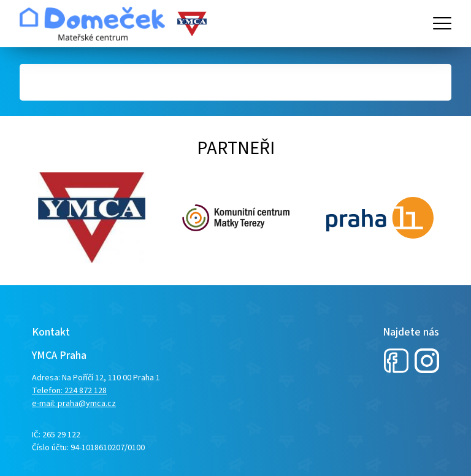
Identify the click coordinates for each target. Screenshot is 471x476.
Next (26, 218)
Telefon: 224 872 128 (69, 391)
